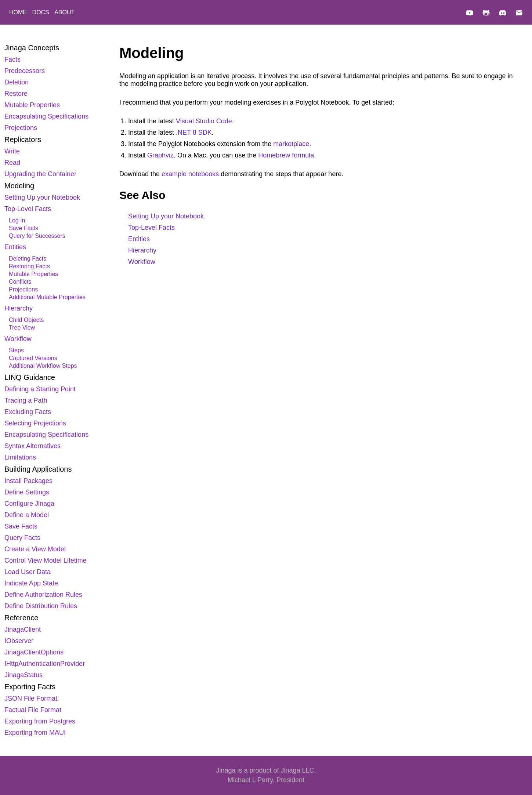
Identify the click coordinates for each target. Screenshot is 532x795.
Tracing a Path (26, 400)
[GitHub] (486, 14)
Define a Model (27, 515)
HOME (19, 12)
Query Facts (22, 538)
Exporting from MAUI (35, 733)
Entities (15, 247)
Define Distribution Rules (41, 606)
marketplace (291, 144)
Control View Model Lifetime (46, 560)
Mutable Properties (32, 105)
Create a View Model (35, 549)
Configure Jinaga (29, 504)
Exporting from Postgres (40, 721)
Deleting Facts (28, 259)
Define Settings (27, 492)
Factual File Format (33, 710)
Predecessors (25, 71)
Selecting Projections (35, 423)
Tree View (22, 328)
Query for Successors (37, 236)
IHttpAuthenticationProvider (45, 664)
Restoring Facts (29, 266)
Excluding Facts (28, 412)
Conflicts (20, 282)
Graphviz (160, 155)
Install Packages (28, 481)
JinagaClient (23, 629)
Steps (16, 350)
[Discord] (503, 14)
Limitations (20, 457)
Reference (21, 618)
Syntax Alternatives (32, 446)
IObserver (19, 641)
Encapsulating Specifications (46, 116)
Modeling (19, 186)
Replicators (23, 139)
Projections (21, 128)
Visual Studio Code (204, 121)
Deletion (17, 82)
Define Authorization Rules (43, 595)
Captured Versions (33, 358)
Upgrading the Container (40, 174)
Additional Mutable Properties (47, 297)
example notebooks (190, 174)
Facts (12, 59)
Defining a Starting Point (40, 389)
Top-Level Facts (28, 209)
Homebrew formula (286, 155)
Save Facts (23, 228)
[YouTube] (470, 14)
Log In (17, 220)
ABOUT (64, 12)
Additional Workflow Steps (43, 366)
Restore (16, 94)
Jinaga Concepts (32, 48)
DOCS (41, 12)
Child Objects (26, 320)
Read (12, 163)
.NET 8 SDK (194, 132)
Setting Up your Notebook (42, 197)
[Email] (519, 14)
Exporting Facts (30, 687)
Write (12, 151)
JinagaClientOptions (34, 652)
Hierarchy (19, 308)
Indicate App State (31, 583)
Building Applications (38, 469)
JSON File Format (31, 698)
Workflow (18, 339)
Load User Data (28, 572)
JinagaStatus (23, 675)
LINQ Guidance (30, 377)
